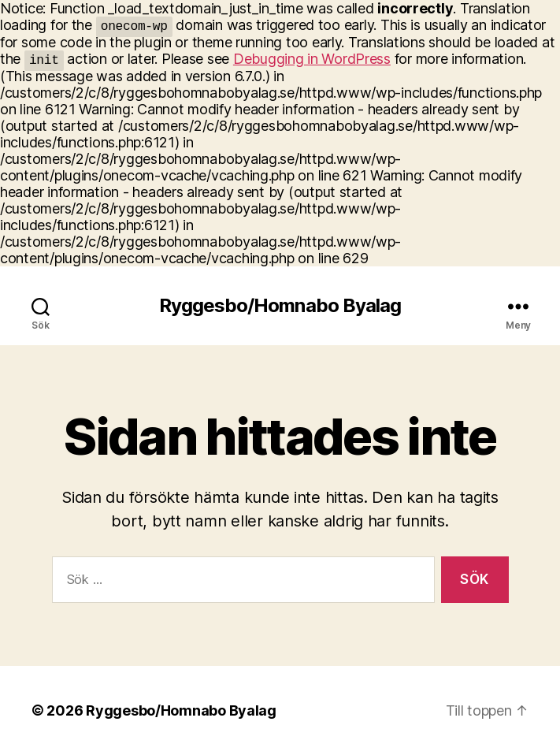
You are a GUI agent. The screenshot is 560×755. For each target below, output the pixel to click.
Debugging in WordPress (312, 59)
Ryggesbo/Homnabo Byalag (280, 306)
